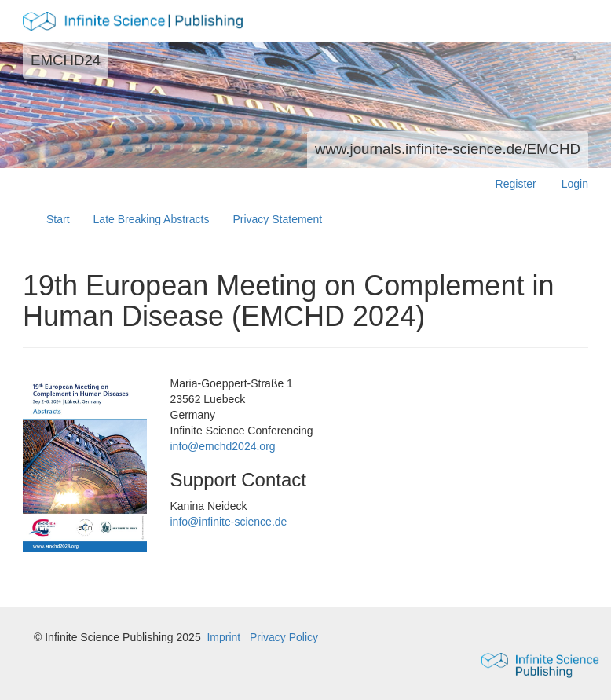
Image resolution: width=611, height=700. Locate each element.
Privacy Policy (284, 637)
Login (575, 184)
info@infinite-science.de (229, 522)
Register (516, 184)
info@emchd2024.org (223, 446)
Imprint (223, 637)
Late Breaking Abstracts (152, 219)
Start (58, 219)
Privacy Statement (277, 219)
